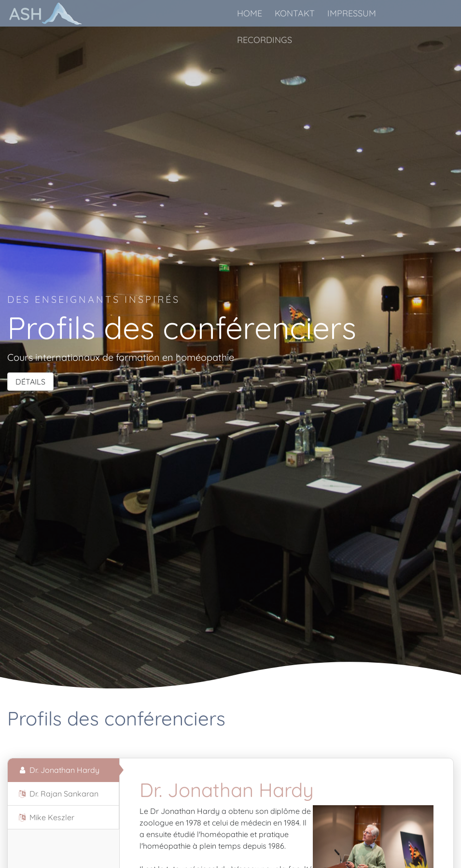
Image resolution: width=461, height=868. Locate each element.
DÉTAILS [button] (30, 382)
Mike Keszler (46, 817)
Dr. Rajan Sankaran (58, 794)
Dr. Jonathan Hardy (58, 770)
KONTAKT (295, 13)
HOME (250, 13)
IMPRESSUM (352, 13)
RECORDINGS (265, 40)
